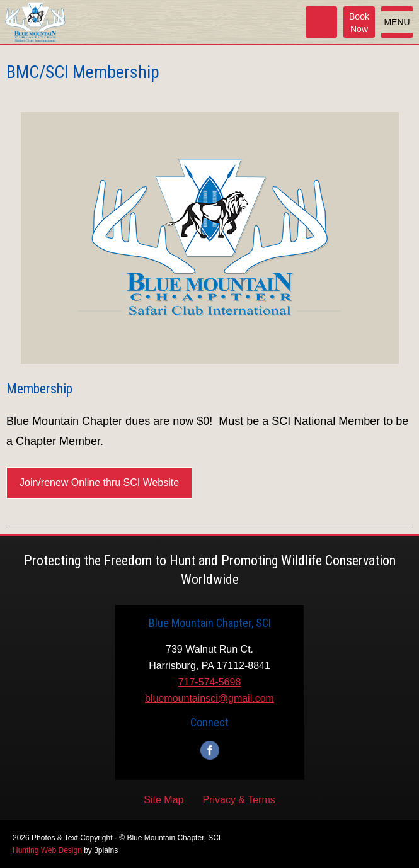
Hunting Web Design (47, 850)
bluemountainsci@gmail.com (209, 698)
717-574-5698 (210, 682)
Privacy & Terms (238, 800)
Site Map (164, 800)
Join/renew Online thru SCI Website (99, 482)
